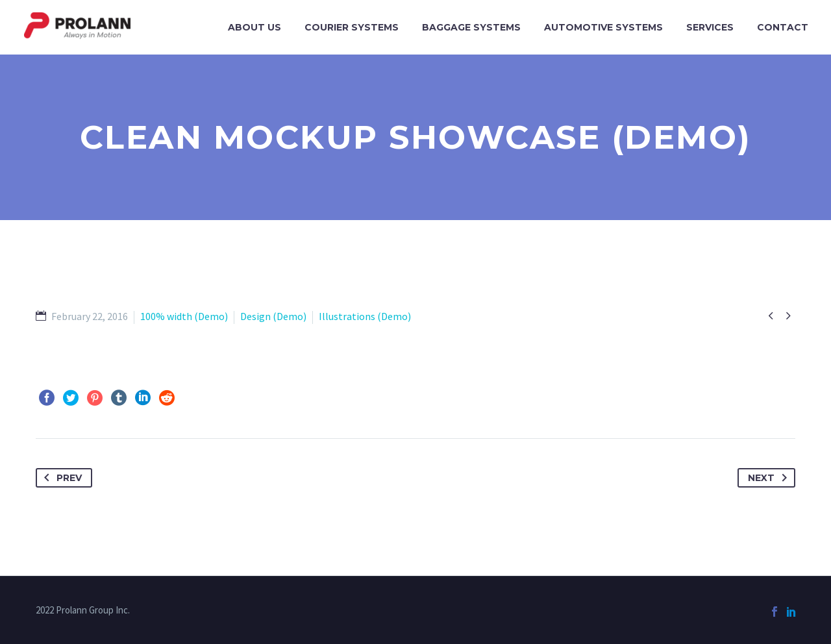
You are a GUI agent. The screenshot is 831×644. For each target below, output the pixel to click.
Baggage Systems (471, 27)
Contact (783, 27)
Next (770, 478)
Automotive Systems (603, 27)
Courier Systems (352, 27)
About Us (254, 27)
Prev (60, 478)
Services (710, 27)
